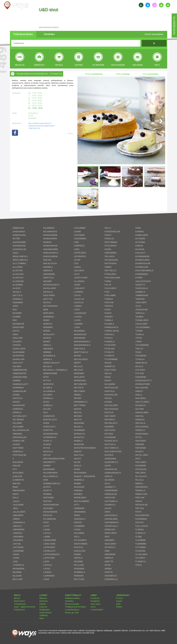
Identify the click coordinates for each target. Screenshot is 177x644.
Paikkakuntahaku (72, 598)
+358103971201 (34, 128)
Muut (42, 618)
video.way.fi (96, 604)
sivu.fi (93, 607)
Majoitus (43, 598)
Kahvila (43, 604)
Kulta (118, 604)
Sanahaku (69, 601)
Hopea (119, 601)
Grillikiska (44, 615)
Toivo (150, 74)
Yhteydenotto (20, 604)
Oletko (123, 74)
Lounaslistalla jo (72, 610)
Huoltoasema (45, 613)
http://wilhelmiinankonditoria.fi (40, 123)
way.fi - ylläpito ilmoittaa (25, 607)
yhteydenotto (174, 26)
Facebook (95, 598)
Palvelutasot (19, 610)
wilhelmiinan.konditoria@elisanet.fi (41, 126)
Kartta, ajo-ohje (72, 613)
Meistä (17, 598)
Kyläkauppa (44, 610)
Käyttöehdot (19, 601)
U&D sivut (49, 10)
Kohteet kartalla (72, 604)
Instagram (95, 601)
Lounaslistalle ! (97, 610)
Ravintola (44, 601)
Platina (119, 607)
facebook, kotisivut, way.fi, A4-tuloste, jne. (49, 27)
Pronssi (119, 598)
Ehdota (94, 74)
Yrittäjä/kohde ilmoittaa (75, 607)
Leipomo (43, 607)
